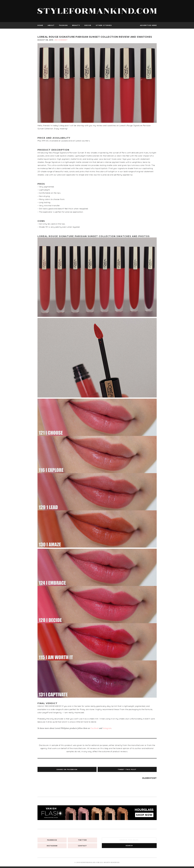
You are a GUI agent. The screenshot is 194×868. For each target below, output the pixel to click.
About (51, 25)
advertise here (148, 25)
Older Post (149, 778)
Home (40, 25)
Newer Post (45, 778)
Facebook (94, 728)
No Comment (61, 40)
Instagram (107, 728)
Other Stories (104, 25)
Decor (88, 25)
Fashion (63, 25)
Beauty (76, 25)
